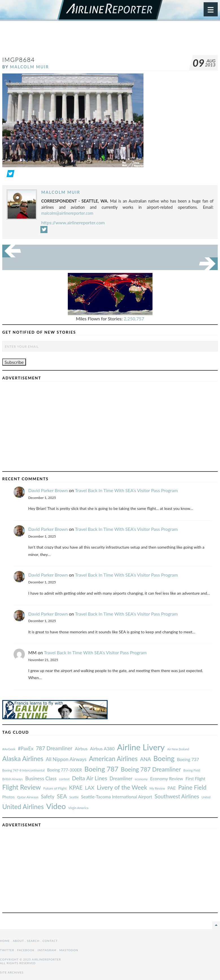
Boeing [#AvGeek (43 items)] (164, 758)
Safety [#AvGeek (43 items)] (48, 797)
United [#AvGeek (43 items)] (206, 797)
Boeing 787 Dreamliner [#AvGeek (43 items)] (151, 769)
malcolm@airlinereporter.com (67, 213)
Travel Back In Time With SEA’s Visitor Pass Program (127, 490)
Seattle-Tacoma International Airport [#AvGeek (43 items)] (117, 797)
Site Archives (12, 972)
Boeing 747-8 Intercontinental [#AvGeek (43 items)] (23, 770)
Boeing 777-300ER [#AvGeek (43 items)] (65, 770)
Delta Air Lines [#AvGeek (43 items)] (90, 778)
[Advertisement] (110, 41)
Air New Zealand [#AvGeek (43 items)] (178, 749)
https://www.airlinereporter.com (73, 222)
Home (5, 941)
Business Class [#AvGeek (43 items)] (41, 778)
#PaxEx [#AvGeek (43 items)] (26, 748)
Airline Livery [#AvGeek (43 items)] (141, 747)
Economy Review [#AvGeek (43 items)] (167, 779)
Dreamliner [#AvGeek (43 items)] (121, 779)
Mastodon (69, 950)
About (18, 941)
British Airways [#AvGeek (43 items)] (13, 779)
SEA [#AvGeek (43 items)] (62, 796)
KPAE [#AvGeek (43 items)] (76, 787)
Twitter (7, 950)
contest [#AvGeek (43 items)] (64, 779)
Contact (50, 941)
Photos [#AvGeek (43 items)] (8, 797)
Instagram (47, 950)
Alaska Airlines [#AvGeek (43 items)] (23, 759)
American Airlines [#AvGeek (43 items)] (113, 759)
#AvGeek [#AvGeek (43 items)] (9, 749)
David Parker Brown (48, 490)
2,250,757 (134, 319)
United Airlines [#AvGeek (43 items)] (23, 807)
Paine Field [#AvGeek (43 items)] (192, 787)
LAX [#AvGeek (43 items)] (90, 788)
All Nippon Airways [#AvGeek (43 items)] (66, 759)
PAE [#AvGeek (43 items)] (172, 788)
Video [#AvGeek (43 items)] (56, 806)
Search (33, 941)
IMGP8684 (19, 59)
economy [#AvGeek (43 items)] (141, 779)
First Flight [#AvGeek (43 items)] (195, 779)
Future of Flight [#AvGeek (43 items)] (55, 788)
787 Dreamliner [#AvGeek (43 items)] (54, 748)
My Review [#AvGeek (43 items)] (157, 788)
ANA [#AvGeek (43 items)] (145, 759)
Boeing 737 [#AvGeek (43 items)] (188, 759)
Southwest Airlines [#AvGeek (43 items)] (177, 796)
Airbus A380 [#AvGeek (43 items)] (102, 748)
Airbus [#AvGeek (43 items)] (81, 748)
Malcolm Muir (29, 67)
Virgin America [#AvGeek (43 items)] (78, 808)
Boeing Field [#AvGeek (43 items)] (192, 770)
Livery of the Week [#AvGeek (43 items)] (122, 787)
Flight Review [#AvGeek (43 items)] (22, 787)
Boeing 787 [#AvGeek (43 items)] (101, 769)
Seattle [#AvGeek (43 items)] (74, 797)
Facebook (26, 950)
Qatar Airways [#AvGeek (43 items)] (28, 797)
